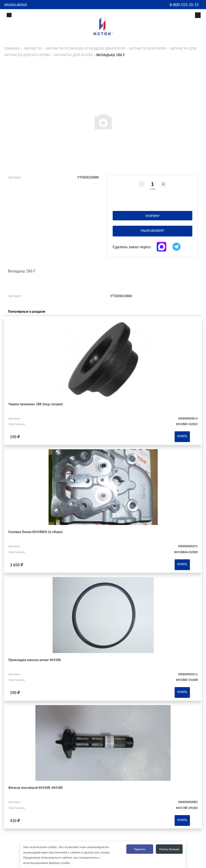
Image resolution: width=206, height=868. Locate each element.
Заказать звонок (15, 4)
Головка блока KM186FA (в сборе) (36, 532)
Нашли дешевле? (152, 231)
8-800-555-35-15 (184, 5)
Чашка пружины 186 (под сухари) (36, 404)
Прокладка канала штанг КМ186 (35, 660)
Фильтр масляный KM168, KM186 (36, 788)
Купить (182, 436)
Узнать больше (169, 849)
